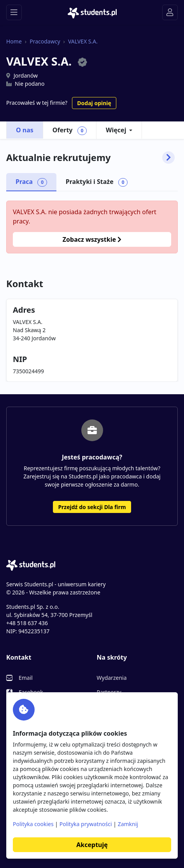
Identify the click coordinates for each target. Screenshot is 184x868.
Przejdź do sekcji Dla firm (92, 507)
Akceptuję (92, 845)
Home (14, 41)
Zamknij (128, 824)
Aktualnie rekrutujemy (90, 158)
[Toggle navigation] (14, 12)
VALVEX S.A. (83, 41)
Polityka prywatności (86, 824)
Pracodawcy (45, 41)
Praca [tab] (31, 182)
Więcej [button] (116, 130)
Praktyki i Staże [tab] (97, 182)
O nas (25, 130)
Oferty (70, 130)
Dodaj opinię (94, 103)
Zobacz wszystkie (92, 239)
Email (26, 678)
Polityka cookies (33, 824)
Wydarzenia (112, 678)
